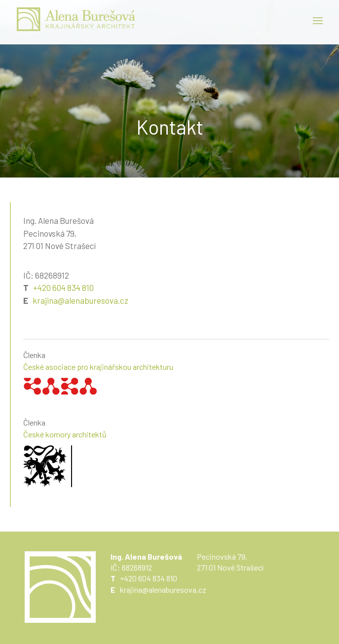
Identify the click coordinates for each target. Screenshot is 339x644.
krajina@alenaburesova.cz (80, 300)
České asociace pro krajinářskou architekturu (98, 367)
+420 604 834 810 (63, 287)
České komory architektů (65, 434)
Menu (318, 21)
